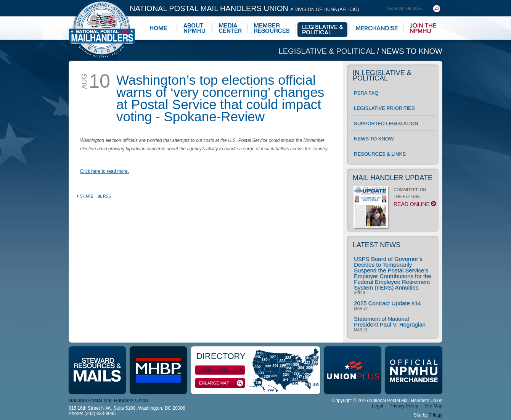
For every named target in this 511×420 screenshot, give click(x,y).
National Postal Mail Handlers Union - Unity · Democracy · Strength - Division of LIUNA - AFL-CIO (102, 29)
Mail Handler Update (393, 178)
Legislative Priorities (384, 108)
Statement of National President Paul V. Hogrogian (390, 322)
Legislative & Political (328, 51)
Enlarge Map (221, 383)
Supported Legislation (386, 123)
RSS (104, 196)
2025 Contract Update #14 (387, 303)
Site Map (433, 406)
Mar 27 (361, 309)
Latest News (377, 245)
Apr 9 (359, 293)
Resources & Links (380, 154)
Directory (221, 356)
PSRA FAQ (366, 93)
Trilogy (435, 415)
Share (85, 196)
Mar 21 (361, 330)
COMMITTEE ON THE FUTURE (394, 199)
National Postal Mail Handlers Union (244, 8)
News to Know (412, 51)
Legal (377, 406)
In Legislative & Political (382, 76)
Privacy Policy (404, 406)
